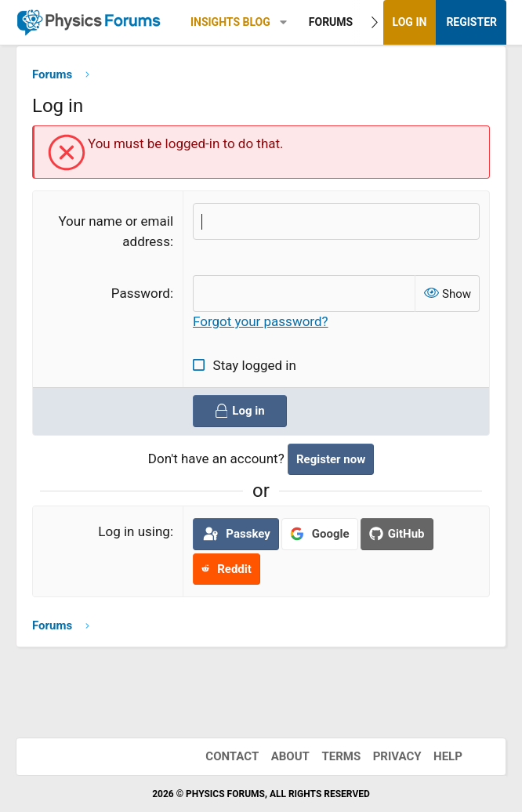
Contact (232, 756)
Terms (341, 756)
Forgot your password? (261, 322)
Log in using (134, 532)
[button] (283, 22)
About (290, 756)
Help (448, 756)
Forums (331, 22)
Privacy (397, 756)
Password (141, 293)
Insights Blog (230, 22)
